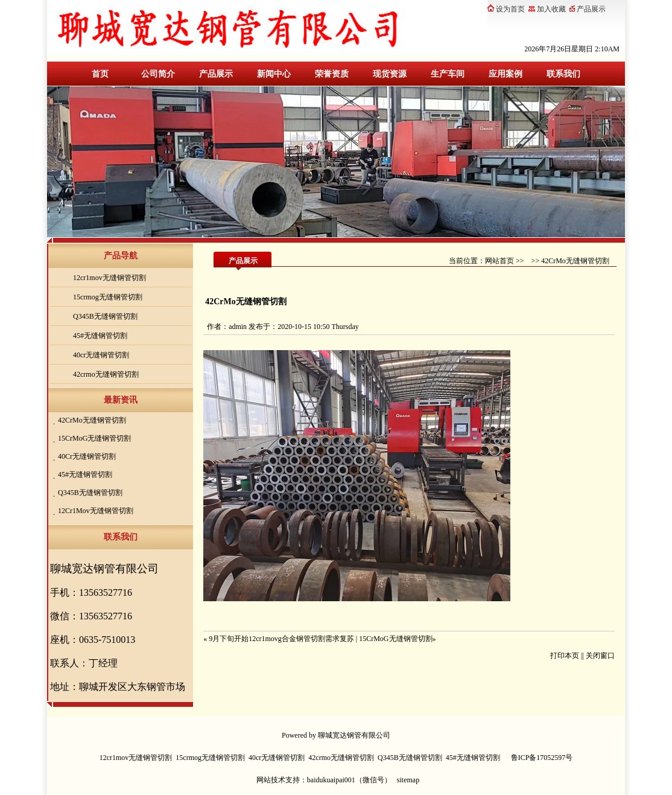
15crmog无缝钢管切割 (108, 297)
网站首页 (499, 261)
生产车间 (448, 74)
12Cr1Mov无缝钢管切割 (96, 511)
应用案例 (506, 74)
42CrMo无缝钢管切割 (92, 420)
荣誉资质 (332, 74)
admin (238, 327)
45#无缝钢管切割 (100, 336)
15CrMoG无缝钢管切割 (94, 438)
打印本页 (565, 656)
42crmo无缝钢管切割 (106, 374)
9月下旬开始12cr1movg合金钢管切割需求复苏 (281, 639)
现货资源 (390, 74)
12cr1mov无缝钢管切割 (109, 278)
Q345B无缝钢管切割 (105, 316)
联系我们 (563, 74)
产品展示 (216, 74)
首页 (100, 74)
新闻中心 (274, 74)
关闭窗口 (600, 656)
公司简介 (158, 74)
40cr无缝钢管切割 (101, 355)
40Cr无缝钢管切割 (87, 456)
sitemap (408, 780)
